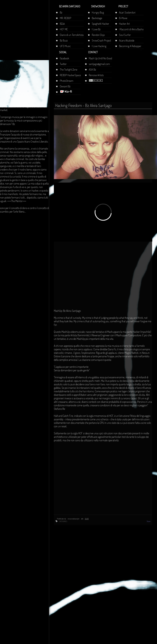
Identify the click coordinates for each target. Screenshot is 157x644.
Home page (8, 65)
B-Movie (123, 18)
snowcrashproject (74, 519)
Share (149, 521)
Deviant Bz (65, 86)
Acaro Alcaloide (127, 40)
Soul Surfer (125, 35)
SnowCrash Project (101, 40)
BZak (62, 24)
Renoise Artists (96, 75)
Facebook (64, 58)
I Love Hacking (99, 46)
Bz (61, 12)
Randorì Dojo (98, 35)
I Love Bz (96, 29)
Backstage (97, 18)
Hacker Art (124, 24)
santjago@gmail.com (99, 64)
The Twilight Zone (69, 69)
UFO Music (65, 46)
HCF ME (64, 29)
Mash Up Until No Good (100, 58)
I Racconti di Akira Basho (131, 29)
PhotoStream (67, 81)
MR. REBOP (65, 18)
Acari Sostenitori (127, 12)
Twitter (63, 64)
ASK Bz (92, 69)
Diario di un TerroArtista (72, 35)
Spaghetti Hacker (100, 24)
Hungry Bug (98, 12)
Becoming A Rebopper (130, 46)
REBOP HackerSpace (70, 75)
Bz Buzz (64, 40)
